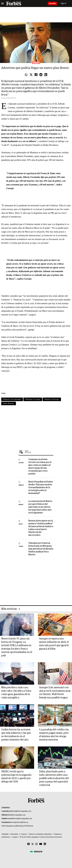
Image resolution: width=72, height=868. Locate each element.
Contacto (24, 834)
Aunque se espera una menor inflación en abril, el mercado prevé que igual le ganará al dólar (54, 644)
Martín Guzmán (52, 399)
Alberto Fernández (12, 399)
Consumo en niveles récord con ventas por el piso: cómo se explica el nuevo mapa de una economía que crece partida (40, 467)
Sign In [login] (64, 3)
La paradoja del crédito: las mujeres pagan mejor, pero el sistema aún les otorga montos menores (54, 735)
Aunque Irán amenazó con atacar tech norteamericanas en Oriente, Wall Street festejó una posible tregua (55, 693)
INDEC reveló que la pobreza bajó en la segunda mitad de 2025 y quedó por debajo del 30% (16, 777)
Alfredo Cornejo (33, 399)
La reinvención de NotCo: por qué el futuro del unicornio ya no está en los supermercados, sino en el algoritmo (40, 507)
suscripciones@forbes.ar (20, 822)
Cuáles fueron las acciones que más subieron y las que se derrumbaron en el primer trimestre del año (16, 735)
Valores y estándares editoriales (40, 834)
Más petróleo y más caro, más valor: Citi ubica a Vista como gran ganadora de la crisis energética (16, 693)
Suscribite (52, 3)
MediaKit (5, 834)
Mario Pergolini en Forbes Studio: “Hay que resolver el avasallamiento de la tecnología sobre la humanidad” (41, 488)
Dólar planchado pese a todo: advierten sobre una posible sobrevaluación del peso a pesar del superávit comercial (54, 778)
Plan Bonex (9, 403)
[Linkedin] (45, 844)
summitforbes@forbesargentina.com (20, 819)
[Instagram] (36, 844)
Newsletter (14, 834)
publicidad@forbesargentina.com (20, 811)
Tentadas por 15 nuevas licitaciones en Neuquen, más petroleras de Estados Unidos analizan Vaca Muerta (41, 549)
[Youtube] (41, 844)
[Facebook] (29, 844)
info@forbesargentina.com (17, 815)
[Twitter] (33, 844)
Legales (15, 837)
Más (39, 452)
